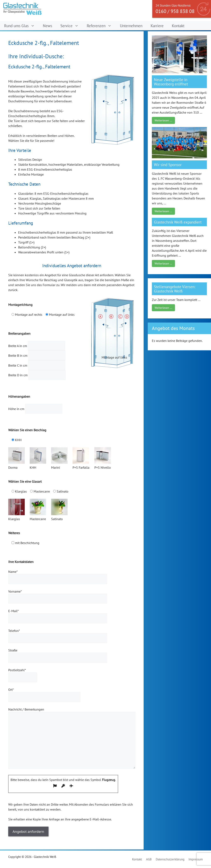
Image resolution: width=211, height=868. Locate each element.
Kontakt (178, 26)
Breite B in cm (37, 355)
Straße (58, 654)
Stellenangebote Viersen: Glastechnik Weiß (175, 289)
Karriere (157, 26)
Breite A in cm (37, 346)
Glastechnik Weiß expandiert (178, 222)
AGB (149, 859)
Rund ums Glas (21, 26)
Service (72, 26)
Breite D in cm (37, 375)
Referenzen (101, 26)
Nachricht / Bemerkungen (72, 738)
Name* (58, 575)
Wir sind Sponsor (168, 165)
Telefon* (58, 634)
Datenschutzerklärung (170, 859)
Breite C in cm (37, 365)
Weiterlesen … (163, 120)
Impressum (196, 859)
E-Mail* (58, 615)
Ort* (44, 693)
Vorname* (58, 595)
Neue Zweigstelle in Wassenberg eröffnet (171, 82)
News (47, 26)
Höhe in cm (35, 409)
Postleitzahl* (23, 674)
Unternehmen (131, 26)
